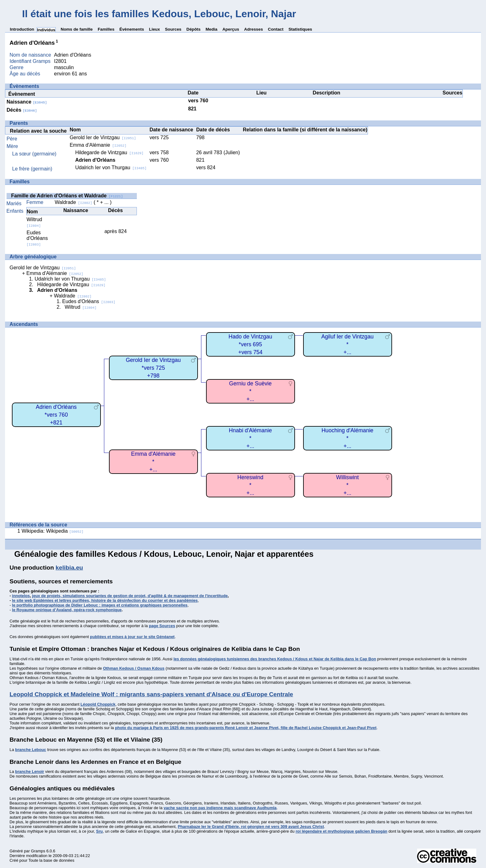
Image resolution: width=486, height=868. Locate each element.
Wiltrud (34, 222)
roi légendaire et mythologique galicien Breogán (341, 831)
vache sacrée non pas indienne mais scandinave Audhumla (220, 808)
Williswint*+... (347, 485)
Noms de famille (77, 29)
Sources (173, 29)
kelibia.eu (69, 568)
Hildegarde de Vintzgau (109, 152)
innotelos (21, 596)
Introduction (22, 29)
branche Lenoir (29, 772)
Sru (99, 831)
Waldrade (74, 202)
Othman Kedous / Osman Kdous (134, 668)
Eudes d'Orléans (37, 238)
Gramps (38, 851)
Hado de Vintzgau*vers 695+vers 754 (251, 344)
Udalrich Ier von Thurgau (111, 168)
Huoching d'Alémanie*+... (348, 438)
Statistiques (300, 29)
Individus (46, 30)
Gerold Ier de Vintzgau (103, 137)
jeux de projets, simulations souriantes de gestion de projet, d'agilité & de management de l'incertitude (130, 596)
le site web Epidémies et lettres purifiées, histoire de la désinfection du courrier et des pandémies (105, 600)
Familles (106, 29)
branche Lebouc (31, 750)
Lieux (155, 29)
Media (211, 29)
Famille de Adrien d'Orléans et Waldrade (67, 196)
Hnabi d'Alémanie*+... (250, 438)
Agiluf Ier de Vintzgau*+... (347, 344)
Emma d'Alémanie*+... (153, 462)
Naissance (27, 102)
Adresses (254, 29)
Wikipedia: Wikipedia (53, 531)
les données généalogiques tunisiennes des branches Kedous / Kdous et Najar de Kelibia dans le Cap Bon (275, 659)
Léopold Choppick (98, 704)
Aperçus (231, 29)
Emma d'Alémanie (98, 145)
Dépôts (193, 29)
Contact (276, 29)
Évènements (132, 29)
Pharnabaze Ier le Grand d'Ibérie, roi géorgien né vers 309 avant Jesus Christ (251, 827)
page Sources (162, 626)
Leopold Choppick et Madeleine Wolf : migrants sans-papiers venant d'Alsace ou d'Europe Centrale (151, 694)
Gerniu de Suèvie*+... (251, 391)
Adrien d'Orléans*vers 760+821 (56, 415)
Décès (22, 110)
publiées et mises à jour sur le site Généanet (132, 637)
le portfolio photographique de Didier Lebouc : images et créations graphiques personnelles (100, 605)
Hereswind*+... (250, 485)
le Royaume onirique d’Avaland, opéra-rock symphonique (67, 610)
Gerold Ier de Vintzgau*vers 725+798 (153, 368)
